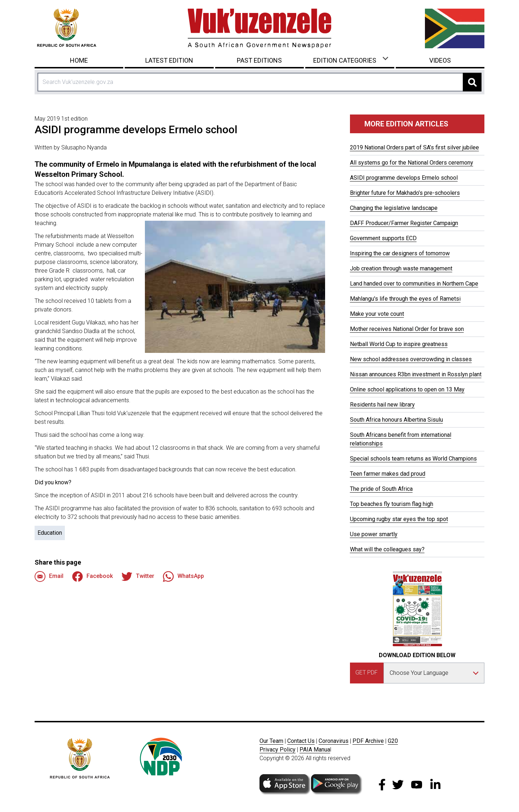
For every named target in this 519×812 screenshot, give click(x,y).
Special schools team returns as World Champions (413, 459)
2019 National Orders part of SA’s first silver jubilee (414, 147)
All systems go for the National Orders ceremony (412, 163)
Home (79, 60)
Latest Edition (169, 60)
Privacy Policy (278, 750)
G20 (393, 741)
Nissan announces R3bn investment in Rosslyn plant (416, 374)
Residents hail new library (382, 405)
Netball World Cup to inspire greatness (399, 344)
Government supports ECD (383, 238)
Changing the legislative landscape (394, 208)
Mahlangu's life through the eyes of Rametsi (405, 299)
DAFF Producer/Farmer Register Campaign (404, 223)
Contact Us (301, 741)
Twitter (138, 577)
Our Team (271, 741)
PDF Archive (368, 741)
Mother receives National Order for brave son (407, 329)
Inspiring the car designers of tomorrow (400, 253)
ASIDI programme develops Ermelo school (404, 178)
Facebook (92, 577)
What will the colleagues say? (387, 549)
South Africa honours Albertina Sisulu (396, 420)
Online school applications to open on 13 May (407, 389)
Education (50, 533)
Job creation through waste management (401, 268)
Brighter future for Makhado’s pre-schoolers (405, 193)
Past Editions (259, 60)
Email (49, 577)
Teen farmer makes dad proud (388, 474)
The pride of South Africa (381, 489)
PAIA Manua (315, 750)
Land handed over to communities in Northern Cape (414, 284)
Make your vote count (377, 314)
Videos (440, 60)
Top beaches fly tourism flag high (392, 504)
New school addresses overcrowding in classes (411, 359)
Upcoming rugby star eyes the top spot (399, 519)
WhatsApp (183, 577)
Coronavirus (334, 741)
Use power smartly (374, 534)
